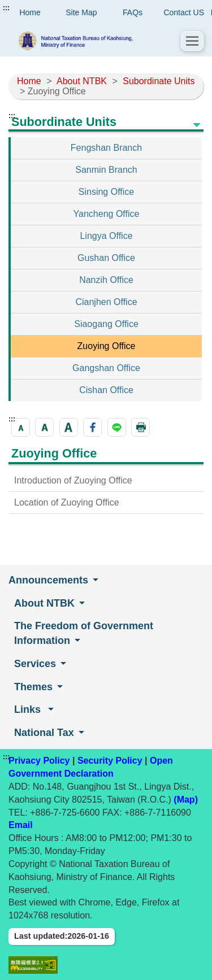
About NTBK (82, 81)
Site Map (81, 12)
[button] (192, 41)
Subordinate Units (159, 81)
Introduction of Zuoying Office (73, 480)
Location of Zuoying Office (67, 502)
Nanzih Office (106, 280)
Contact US (184, 12)
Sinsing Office (106, 192)
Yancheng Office (107, 214)
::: (6, 8)
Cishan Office (106, 390)
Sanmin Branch (106, 170)
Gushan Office (106, 258)
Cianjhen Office (106, 302)
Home (29, 81)
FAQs (133, 12)
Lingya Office (106, 236)
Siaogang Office (106, 324)
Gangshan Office (106, 368)
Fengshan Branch (106, 148)
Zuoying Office (107, 346)
